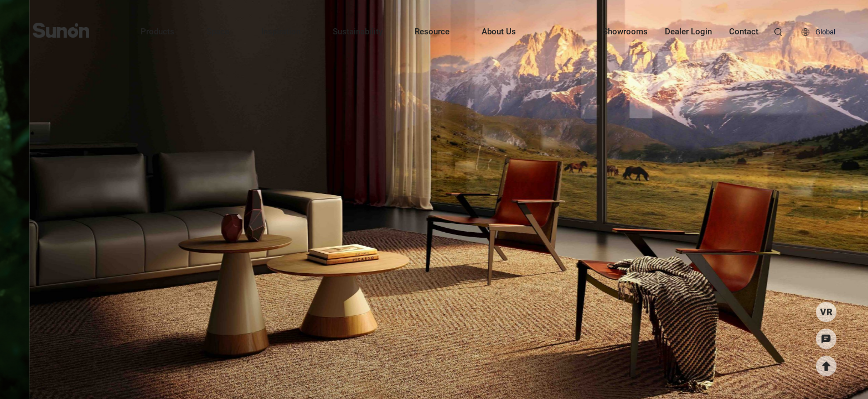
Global (825, 32)
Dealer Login (688, 32)
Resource (432, 32)
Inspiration (281, 32)
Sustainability (358, 32)
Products (157, 32)
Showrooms (625, 32)
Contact (744, 32)
